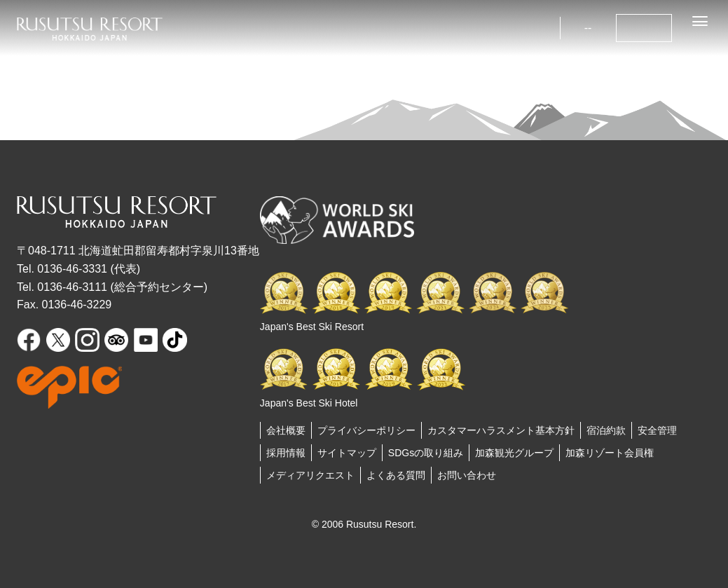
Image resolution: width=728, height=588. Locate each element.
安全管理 (657, 430)
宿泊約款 (606, 430)
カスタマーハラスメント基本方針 (501, 430)
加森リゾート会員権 (610, 453)
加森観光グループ (514, 453)
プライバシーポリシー (366, 430)
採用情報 (286, 453)
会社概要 (286, 430)
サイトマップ (347, 453)
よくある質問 (396, 475)
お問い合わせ (467, 475)
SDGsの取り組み (426, 453)
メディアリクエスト (310, 475)
